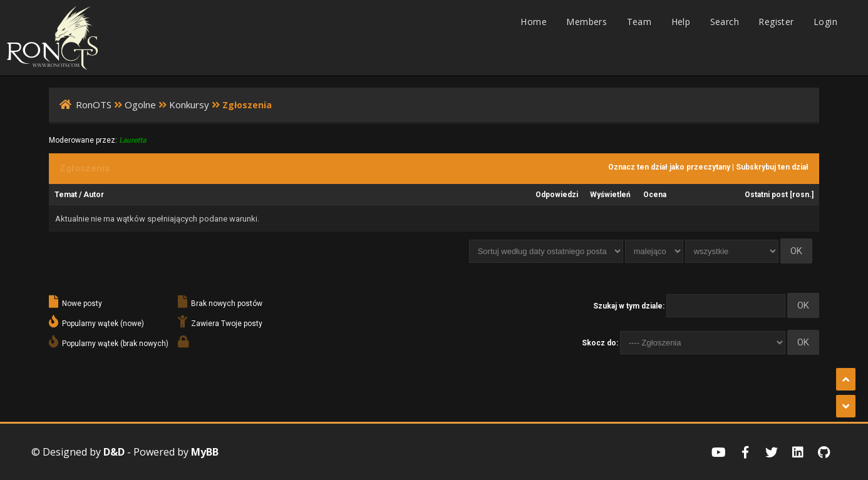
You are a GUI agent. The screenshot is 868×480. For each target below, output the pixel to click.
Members (586, 22)
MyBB (205, 452)
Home (534, 22)
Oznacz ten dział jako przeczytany (669, 167)
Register (776, 22)
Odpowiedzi (557, 195)
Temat (66, 195)
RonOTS (94, 105)
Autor (94, 195)
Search (725, 22)
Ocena (655, 195)
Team (639, 22)
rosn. (802, 195)
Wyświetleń (610, 195)
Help (681, 22)
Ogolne (140, 105)
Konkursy (189, 105)
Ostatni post (766, 195)
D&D (114, 452)
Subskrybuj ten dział (772, 167)
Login (825, 22)
